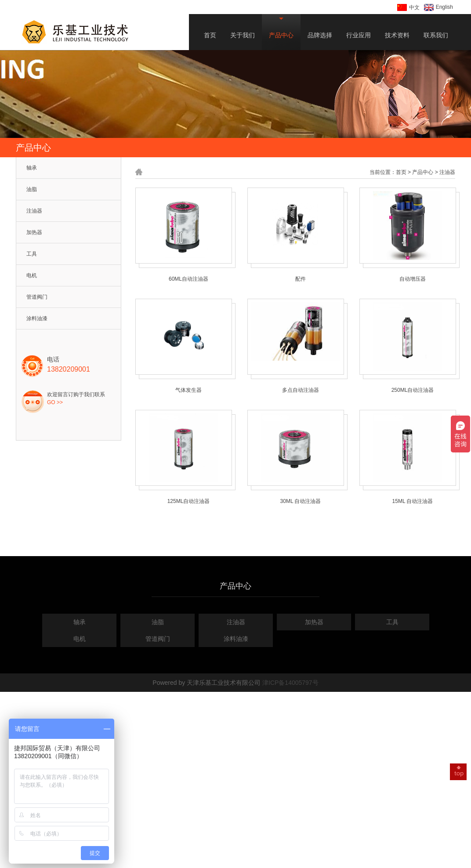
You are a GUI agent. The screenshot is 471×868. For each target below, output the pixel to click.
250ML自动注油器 (413, 390)
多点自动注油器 (301, 390)
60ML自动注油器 (188, 279)
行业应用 (359, 35)
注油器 (34, 211)
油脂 (32, 189)
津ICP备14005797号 (290, 683)
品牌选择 (320, 35)
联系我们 (436, 35)
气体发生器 (188, 390)
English (438, 7)
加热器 (34, 232)
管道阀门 (37, 297)
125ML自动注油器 (189, 501)
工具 (32, 254)
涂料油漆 (37, 318)
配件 (301, 279)
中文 (408, 7)
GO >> (55, 402)
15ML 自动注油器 (413, 501)
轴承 (32, 168)
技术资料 (397, 35)
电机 (32, 275)
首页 (210, 35)
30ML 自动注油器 (301, 501)
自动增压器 (413, 279)
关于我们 (243, 35)
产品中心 (281, 35)
